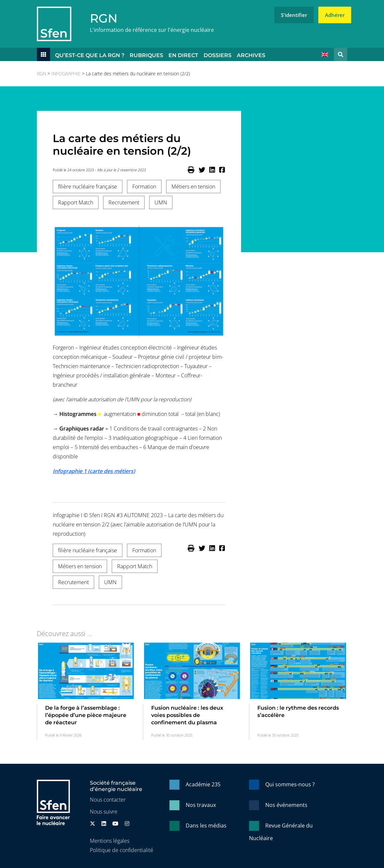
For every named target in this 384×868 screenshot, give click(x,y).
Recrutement (124, 202)
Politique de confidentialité (122, 850)
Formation (144, 187)
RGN (104, 18)
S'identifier (294, 15)
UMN (161, 202)
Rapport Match (76, 202)
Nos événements (286, 805)
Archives (251, 55)
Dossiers (218, 55)
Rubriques (146, 55)
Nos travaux (201, 805)
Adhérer (335, 15)
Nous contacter (108, 800)
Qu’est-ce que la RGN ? (90, 55)
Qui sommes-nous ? (290, 784)
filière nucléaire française (88, 187)
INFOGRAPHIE (66, 74)
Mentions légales (110, 841)
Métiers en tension (193, 187)
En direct (183, 55)
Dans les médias (206, 826)
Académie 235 (203, 784)
